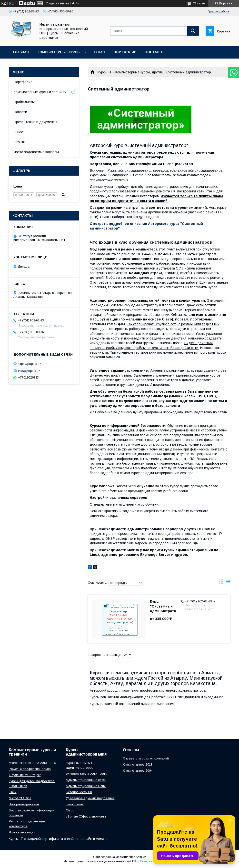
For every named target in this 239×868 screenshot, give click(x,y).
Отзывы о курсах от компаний (146, 758)
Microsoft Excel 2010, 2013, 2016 (32, 763)
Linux (13, 792)
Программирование (24, 804)
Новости (20, 112)
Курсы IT (105, 72)
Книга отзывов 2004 (138, 771)
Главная (21, 52)
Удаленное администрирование (90, 798)
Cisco (70, 810)
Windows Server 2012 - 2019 (86, 774)
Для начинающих (22, 832)
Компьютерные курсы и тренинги (40, 92)
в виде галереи (221, 583)
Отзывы (20, 142)
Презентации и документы (35, 122)
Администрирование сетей (86, 780)
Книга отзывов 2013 (138, 764)
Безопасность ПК (79, 792)
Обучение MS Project (25, 775)
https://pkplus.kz (30, 364)
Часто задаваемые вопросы (36, 152)
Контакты (155, 52)
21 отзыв (199, 3)
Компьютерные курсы (59, 52)
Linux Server (75, 804)
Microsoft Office (20, 798)
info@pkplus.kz (29, 371)
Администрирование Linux (86, 786)
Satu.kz (141, 857)
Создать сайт (55, 3)
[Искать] (193, 31)
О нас (100, 52)
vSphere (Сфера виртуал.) (86, 816)
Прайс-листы (24, 102)
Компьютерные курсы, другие (139, 72)
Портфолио (125, 52)
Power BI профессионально (30, 769)
